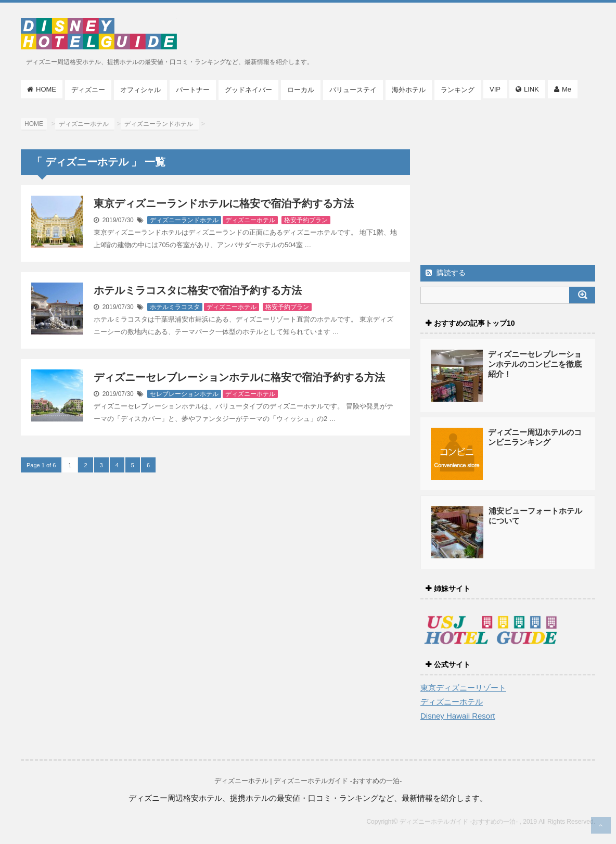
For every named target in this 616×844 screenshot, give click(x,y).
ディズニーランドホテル (184, 220)
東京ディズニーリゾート (463, 688)
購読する (446, 273)
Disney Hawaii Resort (458, 716)
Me (567, 89)
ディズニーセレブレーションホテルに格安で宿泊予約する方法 (239, 377)
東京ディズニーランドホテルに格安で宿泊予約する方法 (224, 203)
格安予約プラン (306, 220)
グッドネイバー (248, 90)
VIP (495, 89)
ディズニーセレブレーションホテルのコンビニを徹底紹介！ (535, 364)
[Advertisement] (508, 185)
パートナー (193, 90)
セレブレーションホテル (184, 394)
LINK (531, 89)
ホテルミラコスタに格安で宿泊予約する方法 (198, 290)
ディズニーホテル (250, 220)
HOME (46, 89)
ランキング (458, 90)
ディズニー (88, 90)
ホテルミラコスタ (175, 307)
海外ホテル (409, 90)
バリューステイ (353, 90)
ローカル (301, 90)
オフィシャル (140, 90)
